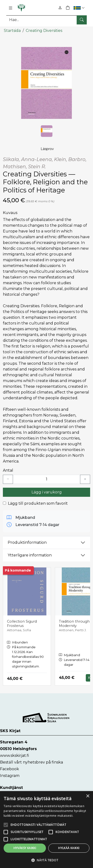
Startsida (12, 31)
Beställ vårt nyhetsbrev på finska (31, 762)
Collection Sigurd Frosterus (22, 624)
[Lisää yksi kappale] (85, 479)
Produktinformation (27, 542)
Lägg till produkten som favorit (38, 503)
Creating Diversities (44, 31)
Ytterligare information (30, 555)
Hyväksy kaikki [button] (25, 848)
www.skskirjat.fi (15, 755)
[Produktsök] (46, 20)
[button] (80, 8)
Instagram (10, 776)
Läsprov (47, 149)
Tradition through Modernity (74, 624)
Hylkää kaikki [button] (69, 848)
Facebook (9, 769)
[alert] (46, 830)
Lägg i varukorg (47, 492)
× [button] (88, 796)
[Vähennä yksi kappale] (8, 479)
